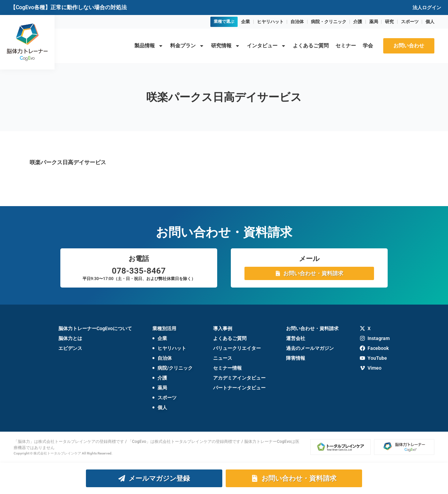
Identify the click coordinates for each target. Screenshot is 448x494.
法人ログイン (427, 7)
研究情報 (226, 46)
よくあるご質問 (311, 46)
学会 (368, 46)
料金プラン (187, 46)
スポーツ (410, 22)
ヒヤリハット (270, 22)
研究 (389, 22)
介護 (358, 22)
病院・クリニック (329, 22)
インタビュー (266, 46)
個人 (430, 22)
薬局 (374, 22)
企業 (245, 22)
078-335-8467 (139, 271)
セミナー (346, 46)
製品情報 (149, 46)
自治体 (297, 22)
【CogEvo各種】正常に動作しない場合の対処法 (69, 7)
